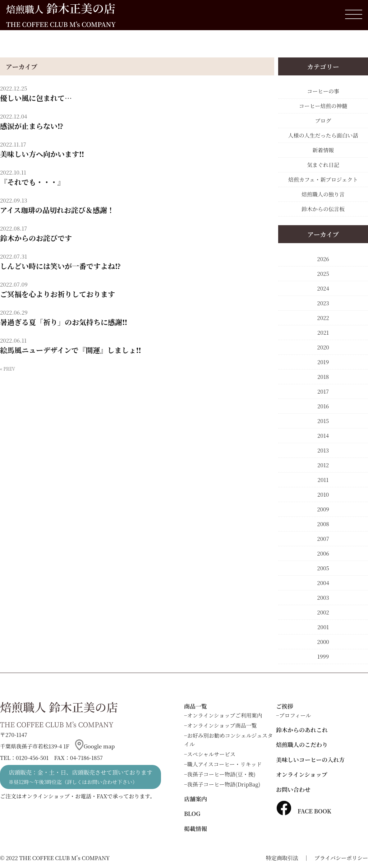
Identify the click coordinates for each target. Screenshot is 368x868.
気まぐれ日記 (323, 165)
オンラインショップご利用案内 (225, 715)
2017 (323, 391)
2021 (323, 332)
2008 (323, 524)
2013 (323, 450)
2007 (323, 539)
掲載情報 (195, 829)
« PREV (8, 369)
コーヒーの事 (323, 91)
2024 (323, 288)
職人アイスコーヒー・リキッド (225, 764)
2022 (323, 318)
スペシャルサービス (211, 754)
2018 (323, 377)
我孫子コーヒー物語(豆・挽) (221, 774)
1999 (323, 656)
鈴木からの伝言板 (323, 209)
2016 (323, 406)
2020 (323, 347)
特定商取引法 (282, 858)
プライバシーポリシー (341, 858)
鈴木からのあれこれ (302, 730)
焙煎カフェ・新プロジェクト (323, 179)
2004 (323, 583)
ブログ (323, 120)
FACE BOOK (304, 811)
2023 (323, 303)
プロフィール (295, 715)
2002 (323, 612)
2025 (323, 273)
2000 (323, 642)
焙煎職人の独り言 (323, 194)
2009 (323, 509)
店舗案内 (195, 799)
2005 (323, 568)
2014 (323, 435)
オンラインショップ (302, 774)
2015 (323, 421)
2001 (323, 627)
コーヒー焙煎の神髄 (323, 106)
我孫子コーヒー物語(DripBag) (224, 784)
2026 (323, 259)
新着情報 (323, 150)
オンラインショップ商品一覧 (222, 725)
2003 (323, 597)
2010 (323, 494)
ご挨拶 (285, 706)
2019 (323, 362)
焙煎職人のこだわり (302, 745)
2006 (323, 553)
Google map (95, 746)
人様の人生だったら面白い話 (323, 135)
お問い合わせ (293, 790)
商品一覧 (195, 706)
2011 (323, 480)
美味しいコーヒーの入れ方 (310, 760)
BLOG (192, 814)
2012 (323, 465)
